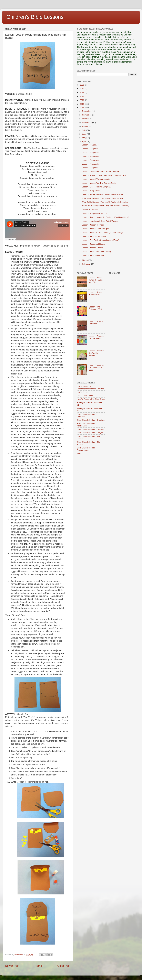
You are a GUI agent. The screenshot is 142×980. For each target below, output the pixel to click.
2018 (82, 93)
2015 (82, 104)
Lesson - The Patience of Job (95, 308)
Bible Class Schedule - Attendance (87, 425)
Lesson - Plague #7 (90, 145)
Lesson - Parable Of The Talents (96, 337)
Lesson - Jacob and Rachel (94, 244)
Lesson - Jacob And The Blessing (96, 252)
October (86, 119)
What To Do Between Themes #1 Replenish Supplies (105, 202)
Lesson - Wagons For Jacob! (94, 213)
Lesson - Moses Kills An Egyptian (96, 187)
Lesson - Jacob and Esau (93, 255)
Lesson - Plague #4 (90, 156)
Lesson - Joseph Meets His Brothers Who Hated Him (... (106, 217)
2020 (82, 85)
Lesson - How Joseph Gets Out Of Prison (100, 221)
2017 (82, 96)
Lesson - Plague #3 (90, 160)
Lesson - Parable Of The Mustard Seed (96, 368)
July (84, 130)
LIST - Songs (83, 392)
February (86, 264)
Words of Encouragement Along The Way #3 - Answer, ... (106, 206)
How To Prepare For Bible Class (91, 399)
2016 (82, 100)
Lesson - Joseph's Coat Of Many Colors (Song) (102, 233)
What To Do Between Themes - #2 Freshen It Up (103, 198)
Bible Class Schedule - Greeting (91, 420)
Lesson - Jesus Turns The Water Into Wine (96, 280)
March (85, 260)
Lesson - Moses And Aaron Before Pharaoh (101, 172)
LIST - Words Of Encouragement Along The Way (91, 387)
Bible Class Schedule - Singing (90, 429)
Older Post (64, 966)
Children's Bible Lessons (35, 17)
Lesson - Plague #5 (90, 153)
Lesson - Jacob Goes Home (94, 236)
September (87, 123)
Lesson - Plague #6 (90, 149)
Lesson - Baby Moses (91, 191)
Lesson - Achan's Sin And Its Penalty (96, 353)
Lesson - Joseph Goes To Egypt (96, 229)
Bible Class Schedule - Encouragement (87, 449)
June (85, 134)
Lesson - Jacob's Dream (92, 248)
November (87, 115)
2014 (82, 108)
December (87, 111)
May (84, 138)
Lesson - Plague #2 (90, 164)
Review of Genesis (90, 210)
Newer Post (12, 966)
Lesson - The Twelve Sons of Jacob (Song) (100, 240)
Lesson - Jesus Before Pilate (95, 293)
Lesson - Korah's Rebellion (96, 323)
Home (38, 966)
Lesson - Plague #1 (90, 168)
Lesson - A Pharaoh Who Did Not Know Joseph (102, 194)
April (84, 141)
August (85, 126)
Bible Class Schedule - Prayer (90, 433)
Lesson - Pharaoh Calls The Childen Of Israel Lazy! (104, 175)
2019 (82, 89)
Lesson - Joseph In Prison (93, 225)
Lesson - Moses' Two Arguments (96, 179)
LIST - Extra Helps (85, 396)
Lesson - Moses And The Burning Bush (99, 183)
